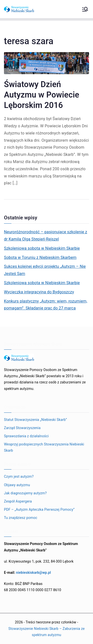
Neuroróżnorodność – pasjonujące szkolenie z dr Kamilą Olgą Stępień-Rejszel (46, 236)
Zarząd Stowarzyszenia (22, 428)
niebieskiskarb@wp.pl (34, 573)
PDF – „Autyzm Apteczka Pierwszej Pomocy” (39, 509)
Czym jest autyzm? (19, 476)
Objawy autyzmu (17, 485)
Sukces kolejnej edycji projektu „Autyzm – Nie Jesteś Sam (45, 270)
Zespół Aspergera (18, 501)
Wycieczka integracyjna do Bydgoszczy (39, 292)
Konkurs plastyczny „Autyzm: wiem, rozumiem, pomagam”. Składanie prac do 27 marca (46, 305)
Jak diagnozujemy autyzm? (25, 493)
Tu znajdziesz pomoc (21, 518)
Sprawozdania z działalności (26, 436)
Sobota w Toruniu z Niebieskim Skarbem (40, 257)
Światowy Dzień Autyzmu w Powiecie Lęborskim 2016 (42, 95)
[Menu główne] (85, 9)
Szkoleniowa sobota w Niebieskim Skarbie (42, 248)
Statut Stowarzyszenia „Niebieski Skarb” (35, 420)
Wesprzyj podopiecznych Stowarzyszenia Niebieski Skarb (44, 447)
